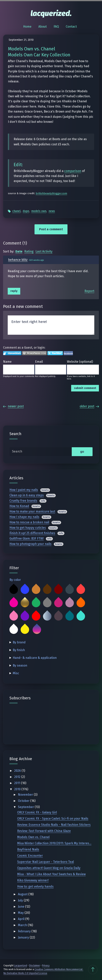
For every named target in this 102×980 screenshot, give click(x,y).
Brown (47, 590)
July (21, 900)
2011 (18, 783)
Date (19, 251)
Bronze (36, 590)
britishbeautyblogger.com (51, 193)
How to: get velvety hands (35, 886)
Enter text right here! (51, 325)
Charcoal (70, 590)
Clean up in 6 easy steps (27, 495)
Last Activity (44, 251)
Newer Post (13, 406)
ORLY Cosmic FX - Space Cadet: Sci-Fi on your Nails (53, 819)
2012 (18, 777)
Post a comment (51, 229)
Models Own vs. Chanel (33, 837)
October (24, 801)
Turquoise (81, 616)
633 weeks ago (37, 260)
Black (14, 590)
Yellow (25, 630)
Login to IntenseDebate (12, 353)
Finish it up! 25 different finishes (32, 533)
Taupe (58, 616)
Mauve (70, 603)
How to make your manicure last (32, 511)
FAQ (56, 27)
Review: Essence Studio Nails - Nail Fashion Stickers (54, 825)
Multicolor (37, 630)
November (26, 795)
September (26, 807)
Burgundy (58, 590)
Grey (47, 603)
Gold (25, 603)
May (21, 913)
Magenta (58, 603)
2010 (18, 789)
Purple (25, 616)
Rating (29, 251)
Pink (14, 616)
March (23, 925)
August (23, 894)
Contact (71, 27)
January (24, 937)
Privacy (46, 966)
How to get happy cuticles (28, 528)
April (22, 919)
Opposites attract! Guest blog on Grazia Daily (49, 868)
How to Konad (19, 506)
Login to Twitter (55, 353)
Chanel (16, 211)
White (14, 630)
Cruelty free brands (23, 501)
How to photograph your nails (30, 544)
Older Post (89, 406)
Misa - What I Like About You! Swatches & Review (51, 874)
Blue (25, 590)
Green (36, 603)
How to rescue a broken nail (29, 522)
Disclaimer (35, 966)
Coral (81, 590)
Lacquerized (21, 966)
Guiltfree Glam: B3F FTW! (27, 538)
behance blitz (18, 260)
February (25, 931)
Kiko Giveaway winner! (33, 880)
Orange (81, 603)
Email (39, 362)
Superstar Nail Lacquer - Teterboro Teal (46, 862)
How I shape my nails (24, 517)
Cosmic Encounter (30, 856)
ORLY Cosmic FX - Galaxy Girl (37, 812)
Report (89, 291)
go (82, 452)
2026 (18, 771)
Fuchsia (14, 603)
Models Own (39, 211)
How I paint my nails (24, 490)
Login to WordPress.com (34, 353)
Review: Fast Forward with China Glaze (44, 831)
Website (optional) (80, 362)
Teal (70, 616)
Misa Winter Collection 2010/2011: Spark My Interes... (54, 843)
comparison (73, 171)
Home (27, 27)
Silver (47, 616)
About (43, 27)
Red (36, 616)
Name (7, 362)
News (52, 211)
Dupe (26, 211)
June (21, 907)
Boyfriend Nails (28, 849)
